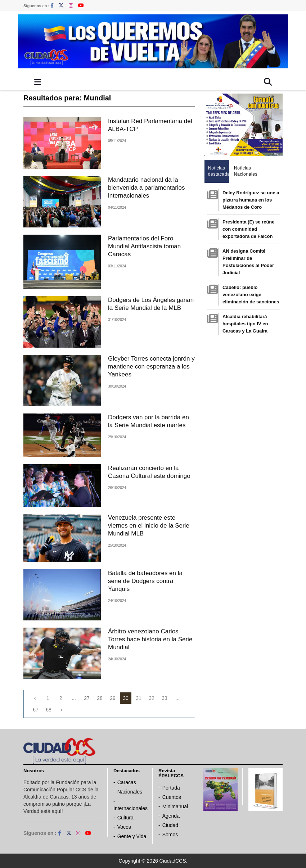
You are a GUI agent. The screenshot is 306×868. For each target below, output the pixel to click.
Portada (171, 788)
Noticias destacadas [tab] (219, 171)
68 (49, 710)
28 (100, 698)
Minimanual (175, 806)
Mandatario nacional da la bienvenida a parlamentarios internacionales (147, 188)
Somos (170, 835)
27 (87, 698)
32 (152, 698)
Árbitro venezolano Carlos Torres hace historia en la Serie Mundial (150, 639)
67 (36, 710)
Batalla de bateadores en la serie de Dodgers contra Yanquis (145, 581)
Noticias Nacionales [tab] (245, 171)
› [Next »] (62, 710)
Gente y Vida (132, 836)
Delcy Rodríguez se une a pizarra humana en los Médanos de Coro (251, 200)
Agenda (171, 816)
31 (139, 698)
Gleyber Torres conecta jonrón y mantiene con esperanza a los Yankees (151, 367)
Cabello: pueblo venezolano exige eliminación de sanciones (251, 295)
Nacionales (130, 792)
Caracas (127, 782)
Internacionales (130, 808)
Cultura (125, 818)
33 (165, 698)
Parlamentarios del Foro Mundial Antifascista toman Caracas (144, 246)
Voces (124, 827)
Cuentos (172, 797)
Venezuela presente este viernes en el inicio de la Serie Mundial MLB (149, 526)
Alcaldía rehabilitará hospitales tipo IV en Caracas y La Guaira (245, 324)
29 (113, 698)
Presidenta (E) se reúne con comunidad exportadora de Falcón (249, 229)
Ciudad (170, 825)
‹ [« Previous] (35, 698)
